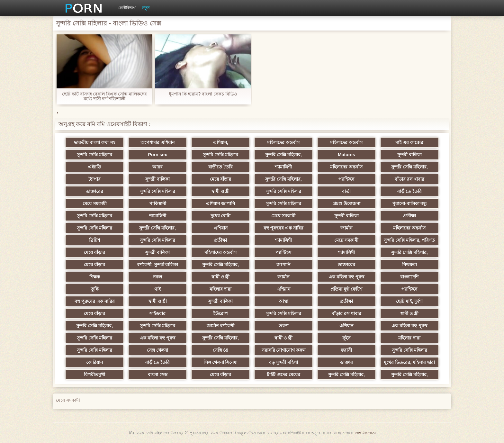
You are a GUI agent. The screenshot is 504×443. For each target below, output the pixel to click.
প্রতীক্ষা (410, 216)
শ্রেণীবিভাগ (127, 8)
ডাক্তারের (94, 191)
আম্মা (283, 301)
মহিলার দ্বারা (221, 289)
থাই (157, 289)
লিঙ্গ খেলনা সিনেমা (221, 362)
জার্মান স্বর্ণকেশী (221, 326)
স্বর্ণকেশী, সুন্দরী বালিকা (158, 265)
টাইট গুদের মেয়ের (283, 375)
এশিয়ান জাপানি (221, 203)
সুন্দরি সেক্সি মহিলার (94, 155)
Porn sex (158, 155)
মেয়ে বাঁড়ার (221, 179)
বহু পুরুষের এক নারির (284, 228)
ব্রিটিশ (94, 240)
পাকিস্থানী (158, 203)
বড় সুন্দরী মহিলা (284, 362)
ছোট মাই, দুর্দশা (409, 301)
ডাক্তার (346, 362)
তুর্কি (95, 289)
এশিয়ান (221, 228)
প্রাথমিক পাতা (365, 433)
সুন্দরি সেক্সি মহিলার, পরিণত (409, 240)
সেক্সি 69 (221, 350)
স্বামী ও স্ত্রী (221, 191)
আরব (157, 167)
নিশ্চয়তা (410, 265)
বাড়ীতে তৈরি (221, 167)
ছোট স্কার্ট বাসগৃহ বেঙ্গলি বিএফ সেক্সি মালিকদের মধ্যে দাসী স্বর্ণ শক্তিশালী (104, 96)
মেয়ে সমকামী (95, 203)
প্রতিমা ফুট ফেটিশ (346, 289)
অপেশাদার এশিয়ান (157, 142)
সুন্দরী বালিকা (410, 155)
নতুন (146, 8)
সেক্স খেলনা (157, 350)
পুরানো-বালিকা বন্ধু (410, 203)
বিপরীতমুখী (94, 375)
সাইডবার (157, 313)
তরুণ (283, 326)
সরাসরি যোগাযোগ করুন (284, 350)
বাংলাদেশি (409, 277)
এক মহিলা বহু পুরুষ (346, 277)
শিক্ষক (95, 277)
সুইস (346, 338)
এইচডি (94, 167)
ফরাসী (346, 350)
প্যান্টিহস (346, 179)
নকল (157, 277)
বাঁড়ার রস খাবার (410, 179)
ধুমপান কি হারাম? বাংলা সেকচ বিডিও (203, 94)
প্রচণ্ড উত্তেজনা (346, 203)
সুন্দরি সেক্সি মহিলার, (283, 155)
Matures (346, 155)
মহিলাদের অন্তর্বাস (283, 142)
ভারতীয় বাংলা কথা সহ (94, 142)
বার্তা (346, 191)
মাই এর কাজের (409, 142)
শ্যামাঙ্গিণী (283, 167)
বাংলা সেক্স (158, 375)
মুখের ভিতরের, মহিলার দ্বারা (409, 362)
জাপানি (283, 265)
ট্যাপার (94, 179)
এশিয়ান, (221, 142)
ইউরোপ (221, 313)
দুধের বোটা (221, 216)
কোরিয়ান (94, 362)
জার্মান (346, 228)
